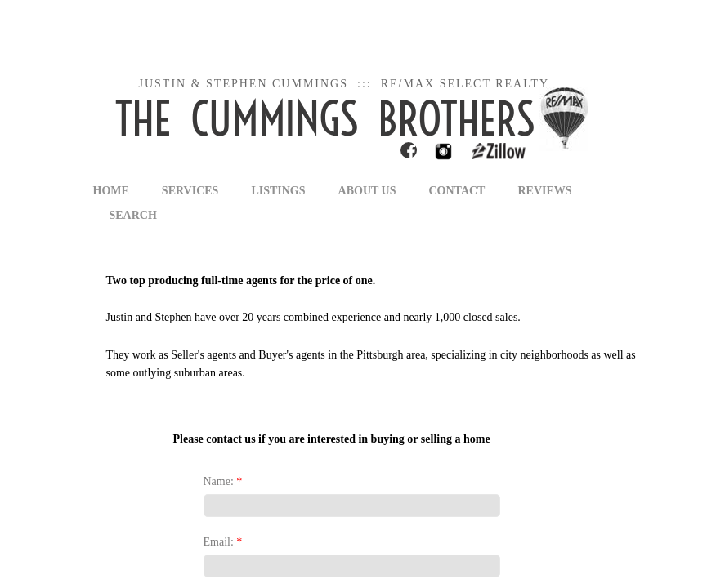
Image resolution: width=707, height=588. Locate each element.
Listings (278, 191)
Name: (223, 481)
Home (111, 191)
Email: (223, 542)
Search (133, 215)
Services (190, 191)
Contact (456, 191)
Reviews (544, 191)
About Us (367, 191)
